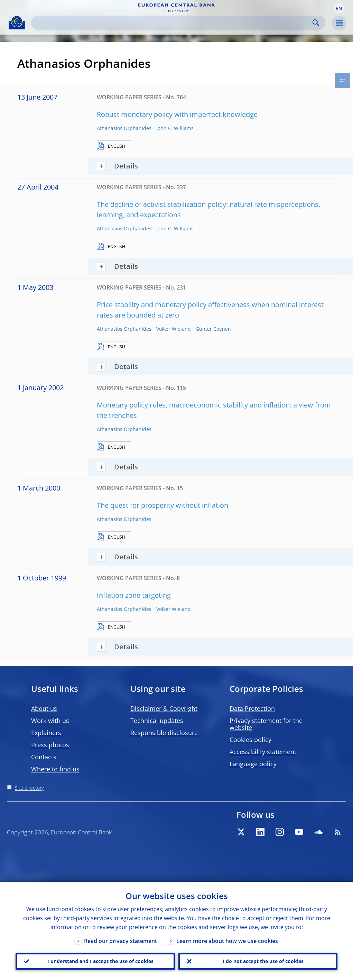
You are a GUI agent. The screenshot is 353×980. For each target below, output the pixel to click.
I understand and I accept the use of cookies (100, 961)
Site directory (29, 788)
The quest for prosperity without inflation (162, 505)
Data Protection (252, 708)
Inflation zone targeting (134, 595)
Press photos (50, 745)
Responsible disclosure (164, 733)
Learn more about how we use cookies (227, 941)
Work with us (50, 721)
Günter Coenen (213, 329)
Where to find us (55, 769)
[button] (339, 8)
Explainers (46, 733)
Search (316, 23)
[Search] (173, 23)
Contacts (44, 757)
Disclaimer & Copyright (164, 708)
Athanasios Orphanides (124, 128)
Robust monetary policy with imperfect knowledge (177, 114)
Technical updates (157, 721)
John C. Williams (175, 128)
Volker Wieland (174, 329)
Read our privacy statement (120, 941)
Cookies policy (250, 740)
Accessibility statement (263, 752)
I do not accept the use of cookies (263, 961)
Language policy (253, 764)
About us (44, 708)
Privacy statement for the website (266, 724)
